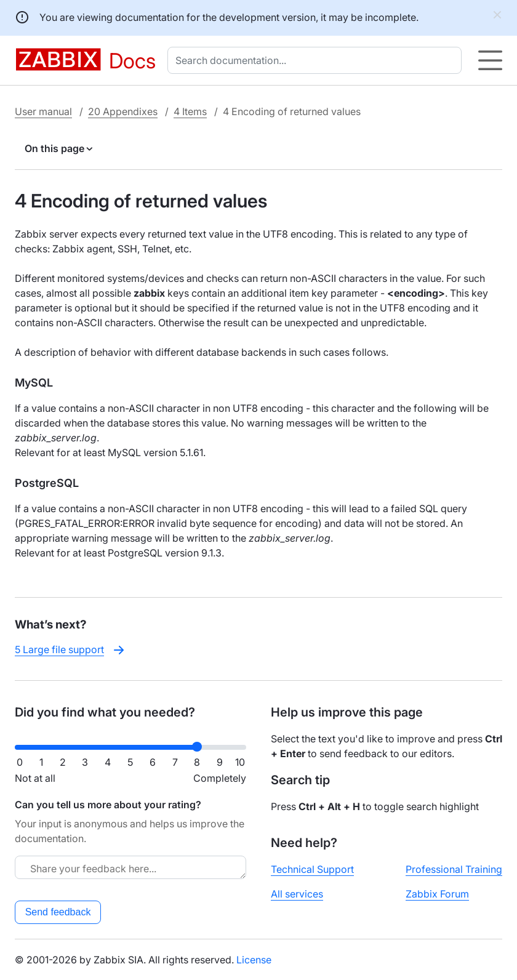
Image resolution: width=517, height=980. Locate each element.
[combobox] (317, 60)
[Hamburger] (490, 60)
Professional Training (454, 869)
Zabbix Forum (437, 894)
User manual (43, 111)
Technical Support (312, 869)
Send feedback (58, 912)
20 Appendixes (123, 111)
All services (297, 894)
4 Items (190, 111)
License (254, 960)
